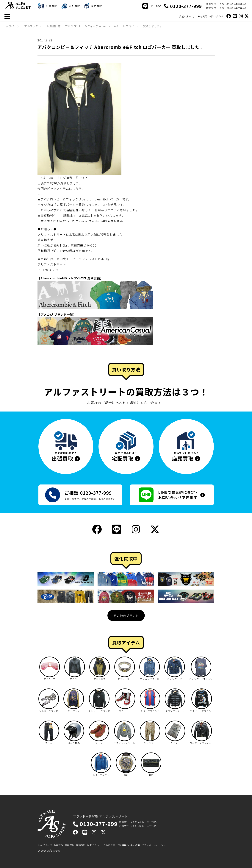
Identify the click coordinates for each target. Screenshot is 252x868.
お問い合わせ (216, 16)
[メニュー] (7, 17)
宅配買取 (70, 845)
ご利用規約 (123, 845)
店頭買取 (81, 845)
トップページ (45, 845)
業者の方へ (185, 16)
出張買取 (58, 845)
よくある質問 (200, 16)
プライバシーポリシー (154, 845)
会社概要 (135, 845)
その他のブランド (126, 615)
